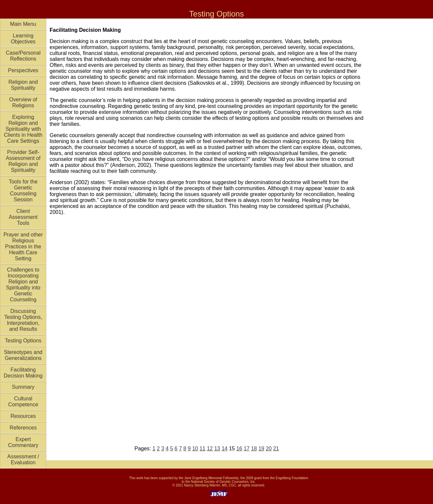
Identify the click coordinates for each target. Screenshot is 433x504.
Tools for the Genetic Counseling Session (23, 191)
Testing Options (23, 341)
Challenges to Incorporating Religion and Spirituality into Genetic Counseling (23, 285)
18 (254, 449)
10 (195, 449)
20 (269, 449)
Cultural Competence (23, 402)
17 (247, 449)
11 (202, 449)
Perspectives (23, 70)
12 (210, 449)
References (23, 428)
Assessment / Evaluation (23, 459)
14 (225, 449)
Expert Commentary (23, 442)
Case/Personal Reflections (23, 56)
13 (217, 449)
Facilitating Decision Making (23, 373)
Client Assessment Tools (23, 217)
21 (276, 449)
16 (239, 449)
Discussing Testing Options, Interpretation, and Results (23, 320)
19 (261, 449)
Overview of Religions (23, 102)
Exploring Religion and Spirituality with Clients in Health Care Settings (23, 129)
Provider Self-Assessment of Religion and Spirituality (23, 161)
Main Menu (23, 24)
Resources (23, 416)
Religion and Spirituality (23, 85)
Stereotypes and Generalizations (23, 355)
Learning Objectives (23, 39)
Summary (23, 387)
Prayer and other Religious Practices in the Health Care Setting (23, 247)
